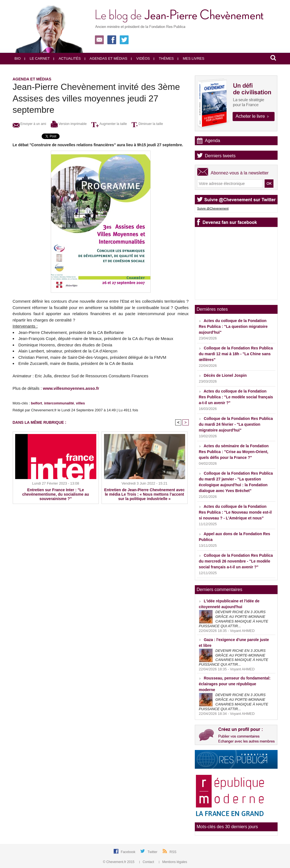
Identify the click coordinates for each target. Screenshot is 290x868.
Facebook (129, 852)
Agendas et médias (106, 58)
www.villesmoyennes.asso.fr (71, 388)
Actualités (67, 58)
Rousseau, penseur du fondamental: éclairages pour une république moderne (235, 684)
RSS (173, 852)
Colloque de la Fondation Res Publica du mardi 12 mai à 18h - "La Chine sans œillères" (236, 354)
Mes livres (191, 58)
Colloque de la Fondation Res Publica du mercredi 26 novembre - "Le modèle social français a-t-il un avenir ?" (236, 561)
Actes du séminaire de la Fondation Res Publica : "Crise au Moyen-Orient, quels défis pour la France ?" (234, 452)
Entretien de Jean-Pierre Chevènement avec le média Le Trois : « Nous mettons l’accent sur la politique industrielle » (145, 494)
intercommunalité (59, 403)
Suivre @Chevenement (213, 208)
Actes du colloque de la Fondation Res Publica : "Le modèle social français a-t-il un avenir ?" (236, 397)
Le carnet (37, 58)
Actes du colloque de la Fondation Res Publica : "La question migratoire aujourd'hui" (233, 326)
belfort (36, 403)
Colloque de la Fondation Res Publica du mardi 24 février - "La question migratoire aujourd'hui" (236, 424)
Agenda (213, 141)
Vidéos (140, 58)
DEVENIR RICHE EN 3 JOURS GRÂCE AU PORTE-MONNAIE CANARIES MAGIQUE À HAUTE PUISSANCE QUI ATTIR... (234, 619)
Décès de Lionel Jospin (225, 375)
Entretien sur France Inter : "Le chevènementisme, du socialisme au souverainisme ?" (56, 494)
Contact (147, 862)
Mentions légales (173, 862)
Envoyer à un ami (30, 124)
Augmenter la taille (109, 124)
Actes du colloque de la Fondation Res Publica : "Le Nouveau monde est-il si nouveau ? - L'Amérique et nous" (235, 512)
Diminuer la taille (147, 124)
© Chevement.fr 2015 (119, 862)
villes (80, 403)
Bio (18, 58)
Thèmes (164, 58)
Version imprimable (69, 124)
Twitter (153, 852)
